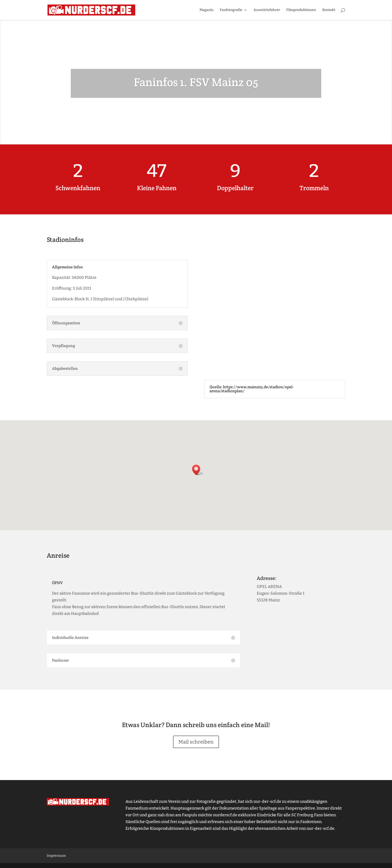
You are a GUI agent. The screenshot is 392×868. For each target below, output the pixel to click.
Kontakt (329, 10)
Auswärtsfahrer (267, 10)
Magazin (206, 10)
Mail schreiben (196, 742)
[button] (198, 470)
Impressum (56, 856)
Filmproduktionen (301, 10)
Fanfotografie (231, 10)
